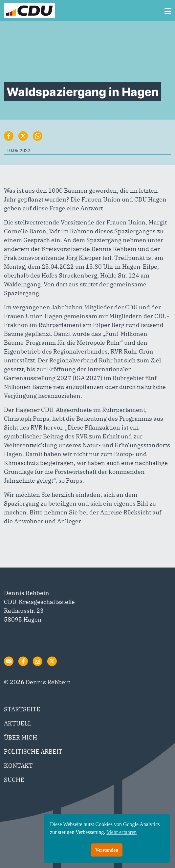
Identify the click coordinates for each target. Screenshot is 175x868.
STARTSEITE (22, 709)
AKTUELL (18, 723)
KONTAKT (18, 766)
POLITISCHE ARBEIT (33, 752)
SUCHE (14, 780)
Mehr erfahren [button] (121, 832)
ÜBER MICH (21, 737)
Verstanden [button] (107, 850)
